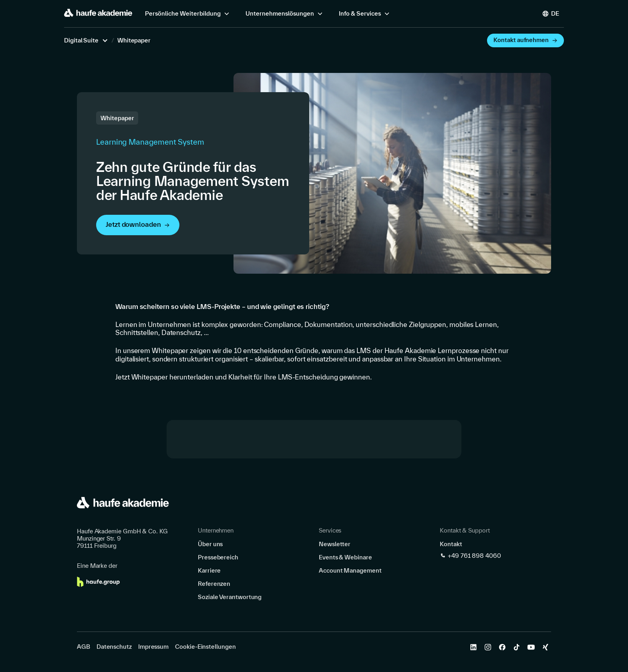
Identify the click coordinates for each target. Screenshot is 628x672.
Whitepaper (134, 40)
